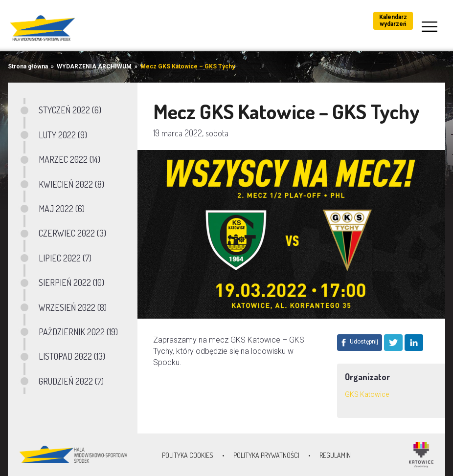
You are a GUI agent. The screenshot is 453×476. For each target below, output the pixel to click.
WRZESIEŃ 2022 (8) (73, 307)
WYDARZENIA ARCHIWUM (94, 66)
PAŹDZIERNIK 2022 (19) (78, 332)
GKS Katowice (367, 394)
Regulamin (335, 455)
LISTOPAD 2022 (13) (72, 356)
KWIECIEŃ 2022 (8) (71, 184)
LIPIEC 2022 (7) (65, 258)
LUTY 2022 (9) (63, 135)
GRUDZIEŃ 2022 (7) (71, 381)
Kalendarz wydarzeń (393, 21)
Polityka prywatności (266, 455)
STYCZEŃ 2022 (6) (70, 110)
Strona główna (28, 66)
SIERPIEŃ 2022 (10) (71, 282)
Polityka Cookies (188, 455)
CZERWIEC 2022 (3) (72, 233)
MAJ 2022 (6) (62, 209)
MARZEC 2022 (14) (69, 159)
